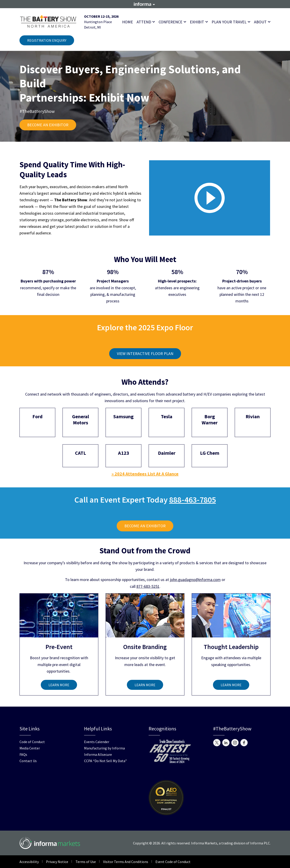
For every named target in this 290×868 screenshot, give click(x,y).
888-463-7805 (193, 500)
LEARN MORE (59, 685)
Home (128, 22)
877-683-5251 (148, 586)
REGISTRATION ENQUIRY (47, 40)
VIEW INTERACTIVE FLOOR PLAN (145, 354)
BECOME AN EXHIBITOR (48, 125)
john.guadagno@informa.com (195, 580)
